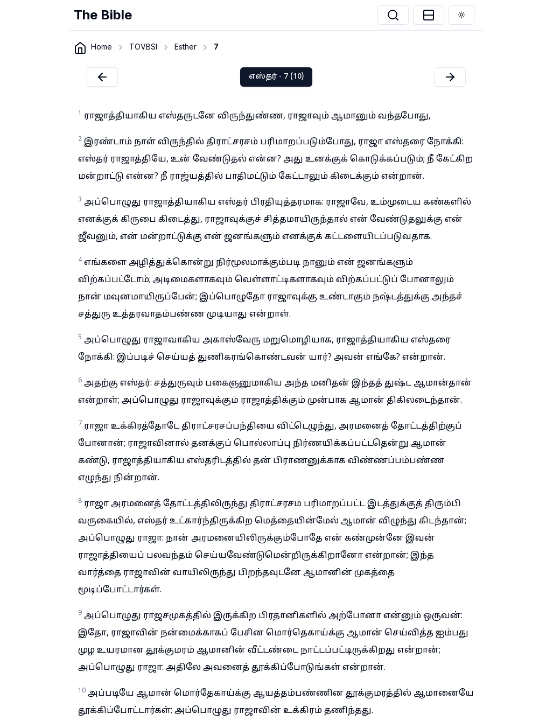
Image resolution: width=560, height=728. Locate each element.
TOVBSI (143, 47)
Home (101, 47)
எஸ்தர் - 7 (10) (276, 77)
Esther (185, 47)
